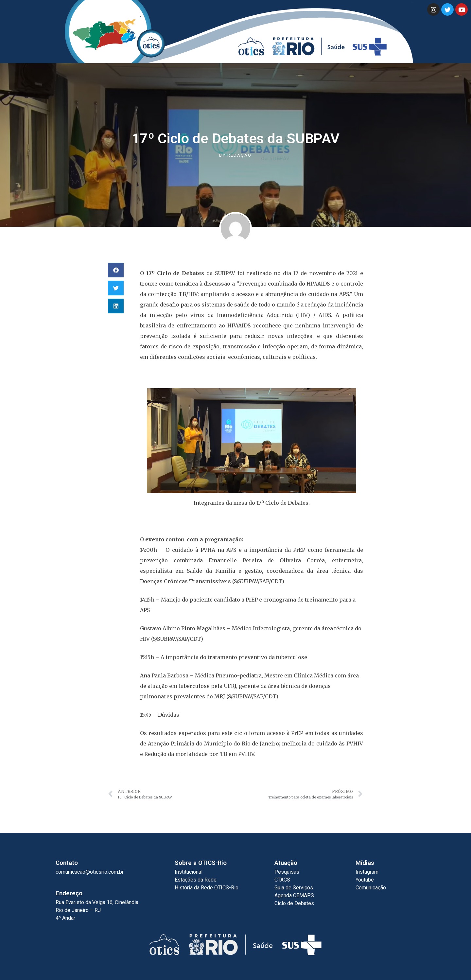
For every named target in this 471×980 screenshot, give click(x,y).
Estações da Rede (196, 880)
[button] (116, 270)
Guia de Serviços (294, 888)
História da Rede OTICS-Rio (207, 888)
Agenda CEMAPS (294, 895)
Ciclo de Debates (294, 903)
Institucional (189, 872)
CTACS (282, 880)
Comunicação (371, 888)
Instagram (367, 872)
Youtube (365, 880)
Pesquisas (287, 872)
